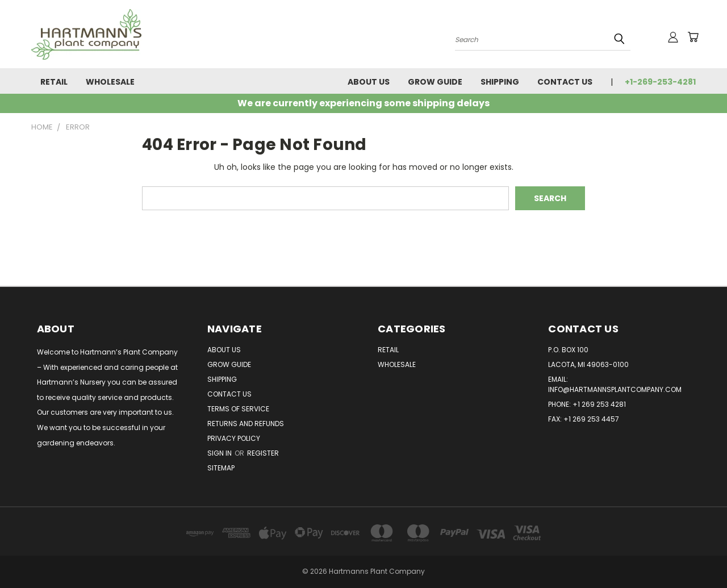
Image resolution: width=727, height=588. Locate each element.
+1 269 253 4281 (599, 404)
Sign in (220, 453)
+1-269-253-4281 (660, 82)
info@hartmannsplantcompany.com (615, 389)
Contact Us (565, 82)
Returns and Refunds (246, 424)
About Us (369, 82)
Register (263, 453)
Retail (54, 82)
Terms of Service (238, 409)
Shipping (500, 82)
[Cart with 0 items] (693, 37)
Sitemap (221, 468)
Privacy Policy (234, 438)
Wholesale (110, 82)
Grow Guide (435, 82)
